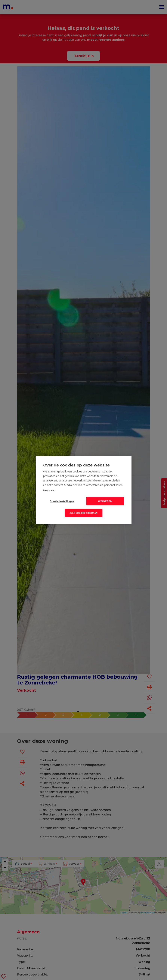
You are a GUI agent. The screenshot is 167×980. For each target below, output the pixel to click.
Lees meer (49, 490)
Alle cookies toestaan (83, 513)
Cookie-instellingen (62, 501)
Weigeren (105, 501)
